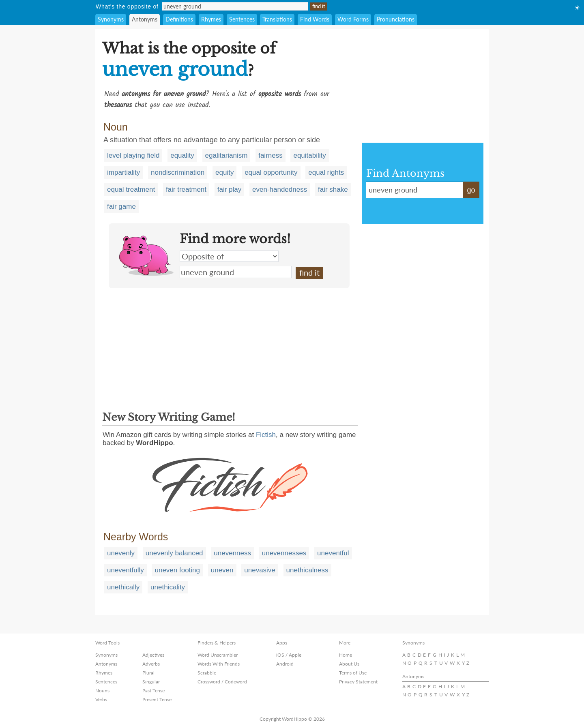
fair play (230, 189)
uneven (222, 570)
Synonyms (111, 19)
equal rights (326, 172)
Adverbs (151, 664)
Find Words (315, 19)
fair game (121, 207)
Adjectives (153, 655)
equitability (309, 155)
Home (346, 655)
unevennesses (284, 553)
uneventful (333, 553)
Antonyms (145, 19)
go (471, 190)
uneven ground (236, 272)
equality (182, 155)
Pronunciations (396, 19)
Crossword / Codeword (222, 682)
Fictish (266, 435)
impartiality (123, 172)
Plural (148, 673)
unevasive (260, 570)
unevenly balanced (174, 553)
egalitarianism (227, 155)
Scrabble (207, 673)
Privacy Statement (358, 682)
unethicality (168, 587)
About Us (349, 664)
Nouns (102, 691)
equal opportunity (271, 172)
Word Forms (353, 19)
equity (224, 172)
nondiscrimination (178, 172)
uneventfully (126, 570)
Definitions (179, 19)
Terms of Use (353, 673)
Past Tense (154, 691)
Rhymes (211, 19)
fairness (271, 155)
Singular (151, 682)
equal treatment (131, 189)
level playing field (133, 155)
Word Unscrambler (218, 655)
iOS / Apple (289, 655)
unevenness (232, 553)
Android (285, 664)
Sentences (242, 19)
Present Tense (157, 699)
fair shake (333, 189)
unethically (123, 587)
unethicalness (307, 570)
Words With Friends (219, 664)
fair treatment (186, 189)
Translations (277, 19)
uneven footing (177, 570)
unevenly (121, 553)
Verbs (101, 699)
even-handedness (280, 189)
